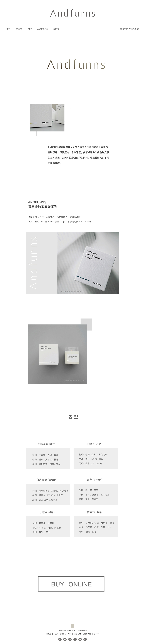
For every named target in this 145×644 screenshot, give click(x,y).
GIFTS (56, 29)
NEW (8, 29)
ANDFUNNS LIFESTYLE (82, 634)
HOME (49, 634)
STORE (19, 29)
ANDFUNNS (42, 29)
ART (30, 29)
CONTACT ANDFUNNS (129, 29)
